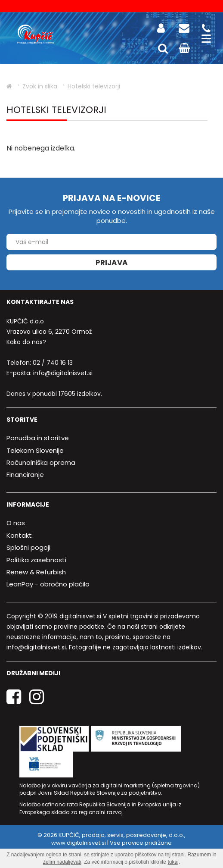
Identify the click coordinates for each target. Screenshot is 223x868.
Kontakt (19, 535)
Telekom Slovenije (35, 450)
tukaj (173, 862)
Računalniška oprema (41, 462)
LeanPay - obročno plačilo (48, 584)
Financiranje (25, 475)
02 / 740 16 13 (53, 363)
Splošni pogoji (28, 547)
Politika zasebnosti (36, 560)
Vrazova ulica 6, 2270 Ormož (49, 332)
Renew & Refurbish (36, 572)
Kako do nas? (26, 342)
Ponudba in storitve (38, 438)
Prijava (112, 263)
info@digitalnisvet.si (63, 373)
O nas (16, 523)
